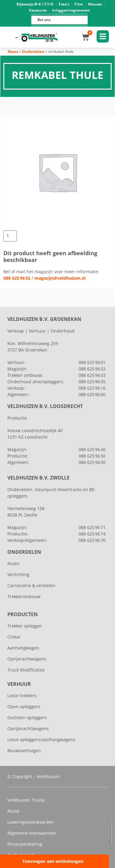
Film (79, 4)
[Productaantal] (10, 236)
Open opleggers (24, 706)
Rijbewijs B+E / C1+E (35, 4)
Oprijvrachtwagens (27, 659)
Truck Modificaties (26, 670)
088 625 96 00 (53, 27)
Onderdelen (33, 51)
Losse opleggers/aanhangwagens (41, 739)
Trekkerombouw (24, 596)
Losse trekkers (22, 695)
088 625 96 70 (92, 540)
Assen (13, 563)
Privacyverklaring (25, 844)
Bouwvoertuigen (24, 750)
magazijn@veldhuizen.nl (60, 278)
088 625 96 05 (92, 382)
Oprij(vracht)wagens (28, 728)
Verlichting (18, 574)
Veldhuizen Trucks (26, 800)
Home (13, 51)
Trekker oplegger (25, 626)
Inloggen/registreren (71, 10)
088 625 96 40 (92, 449)
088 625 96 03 (92, 375)
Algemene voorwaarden (32, 833)
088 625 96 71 (92, 527)
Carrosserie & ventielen (31, 585)
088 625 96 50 (92, 456)
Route (13, 811)
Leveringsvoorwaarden (31, 822)
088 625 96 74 (92, 534)
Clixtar (14, 637)
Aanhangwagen (23, 648)
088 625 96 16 (53, 25)
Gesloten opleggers (27, 717)
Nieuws (95, 4)
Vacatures (38, 10)
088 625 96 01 (53, 15)
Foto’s (64, 4)
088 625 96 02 (17, 278)
